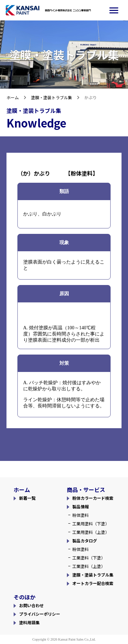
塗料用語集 (29, 622)
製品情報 (81, 506)
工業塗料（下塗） (89, 558)
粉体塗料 (81, 515)
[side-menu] (114, 10)
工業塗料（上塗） (89, 566)
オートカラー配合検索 (93, 583)
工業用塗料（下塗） (91, 523)
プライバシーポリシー (40, 614)
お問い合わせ (31, 605)
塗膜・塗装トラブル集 (52, 97)
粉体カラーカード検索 (93, 498)
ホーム (13, 97)
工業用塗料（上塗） (91, 532)
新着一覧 (27, 498)
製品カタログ (85, 541)
